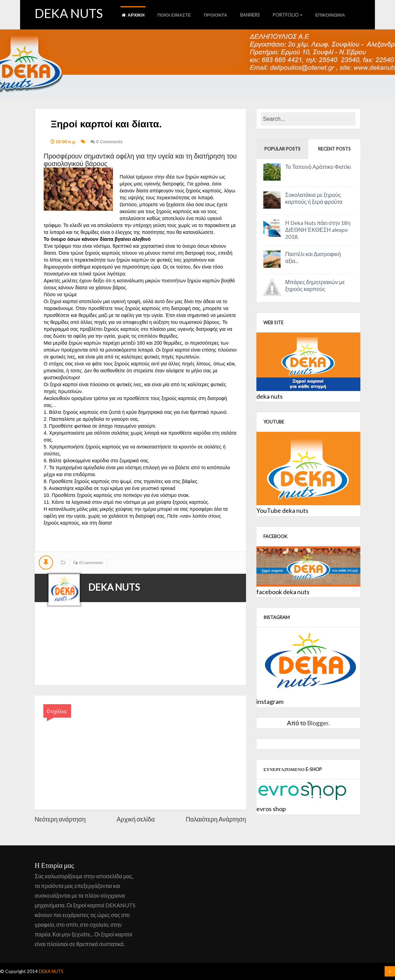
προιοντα (216, 15)
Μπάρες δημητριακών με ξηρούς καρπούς (315, 285)
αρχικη (133, 15)
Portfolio (288, 15)
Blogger (318, 723)
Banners (250, 15)
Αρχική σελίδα (135, 819)
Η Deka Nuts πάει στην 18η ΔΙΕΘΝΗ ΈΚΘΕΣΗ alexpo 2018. (318, 230)
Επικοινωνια (330, 15)
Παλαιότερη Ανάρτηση (216, 819)
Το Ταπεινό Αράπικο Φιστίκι (318, 167)
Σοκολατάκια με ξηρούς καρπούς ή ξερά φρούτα (314, 198)
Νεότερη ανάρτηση (60, 819)
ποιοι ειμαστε (174, 15)
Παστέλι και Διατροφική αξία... (313, 257)
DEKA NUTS (69, 13)
